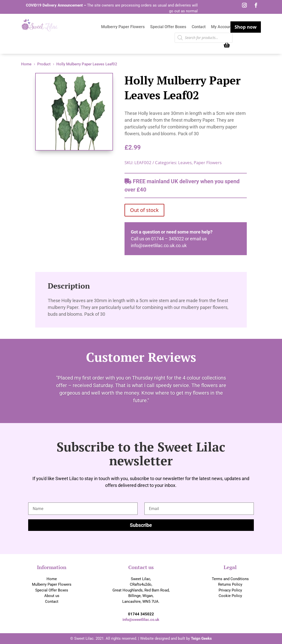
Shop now (246, 27)
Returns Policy (230, 584)
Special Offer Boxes (168, 27)
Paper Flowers (208, 163)
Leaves (185, 163)
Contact (199, 27)
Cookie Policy (230, 596)
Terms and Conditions (230, 579)
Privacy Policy (230, 590)
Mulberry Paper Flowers (123, 27)
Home (52, 579)
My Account (222, 27)
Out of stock (144, 210)
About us (52, 596)
